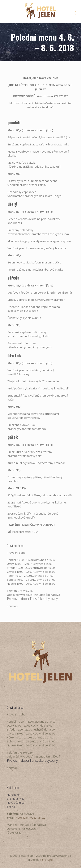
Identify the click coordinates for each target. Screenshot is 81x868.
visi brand (46, 860)
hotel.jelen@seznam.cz (31, 818)
